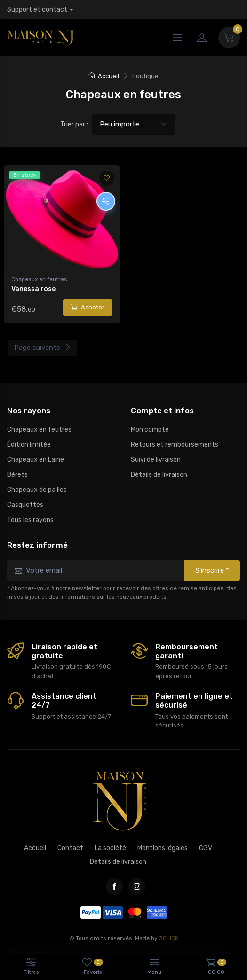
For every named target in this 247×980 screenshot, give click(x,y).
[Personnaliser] (106, 201)
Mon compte (150, 430)
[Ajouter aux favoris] (107, 178)
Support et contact (37, 10)
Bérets (17, 475)
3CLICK (169, 938)
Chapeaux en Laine (36, 460)
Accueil (104, 76)
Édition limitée (29, 445)
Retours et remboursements (175, 445)
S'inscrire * (212, 570)
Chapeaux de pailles (37, 490)
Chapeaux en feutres (39, 279)
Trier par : (74, 124)
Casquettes (25, 505)
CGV (206, 848)
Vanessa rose (33, 289)
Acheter (88, 307)
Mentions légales (163, 848)
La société (110, 848)
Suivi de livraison (156, 460)
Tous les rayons (30, 520)
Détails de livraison (159, 475)
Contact (70, 848)
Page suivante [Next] (43, 348)
